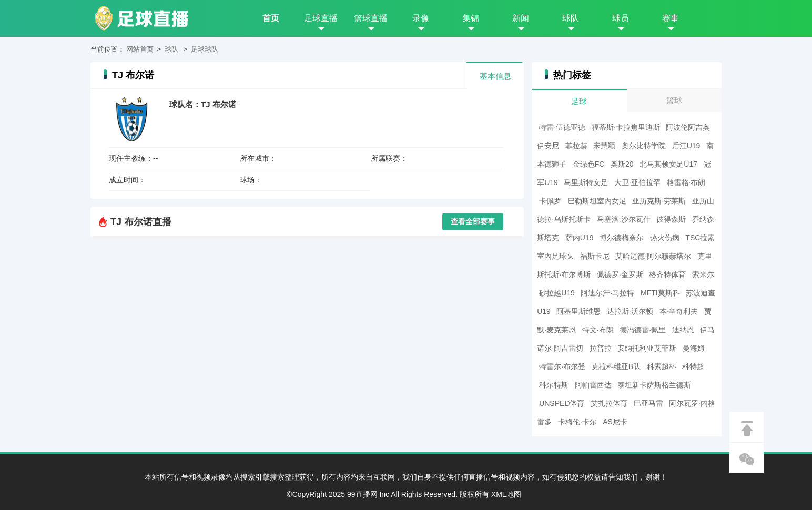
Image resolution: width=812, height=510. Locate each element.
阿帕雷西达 (593, 385)
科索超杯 (662, 366)
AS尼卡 (615, 422)
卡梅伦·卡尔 (577, 422)
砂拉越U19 (557, 293)
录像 (421, 18)
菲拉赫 (576, 146)
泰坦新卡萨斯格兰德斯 (654, 385)
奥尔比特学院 (644, 146)
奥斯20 (622, 164)
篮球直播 (371, 18)
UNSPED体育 (562, 403)
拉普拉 (601, 348)
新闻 (521, 18)
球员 (621, 18)
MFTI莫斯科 (660, 293)
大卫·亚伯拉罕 (637, 182)
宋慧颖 (604, 146)
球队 (571, 18)
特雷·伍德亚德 (562, 127)
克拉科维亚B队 (616, 366)
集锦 (471, 18)
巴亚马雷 (648, 403)
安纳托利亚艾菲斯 (647, 348)
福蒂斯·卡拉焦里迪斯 (626, 127)
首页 (271, 18)
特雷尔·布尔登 (562, 366)
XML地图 (506, 494)
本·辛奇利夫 (679, 311)
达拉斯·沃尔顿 (630, 311)
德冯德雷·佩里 (643, 330)
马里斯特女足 (586, 182)
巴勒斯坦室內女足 (597, 201)
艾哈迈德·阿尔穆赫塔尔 (653, 256)
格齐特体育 (667, 274)
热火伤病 (665, 238)
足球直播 (321, 18)
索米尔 (703, 274)
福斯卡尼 (595, 256)
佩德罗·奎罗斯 (620, 274)
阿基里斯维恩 (578, 311)
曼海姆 (694, 348)
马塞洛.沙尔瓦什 (624, 219)
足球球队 (205, 49)
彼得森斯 (671, 219)
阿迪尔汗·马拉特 (607, 293)
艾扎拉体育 (609, 403)
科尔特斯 (554, 385)
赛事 (671, 18)
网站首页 (140, 49)
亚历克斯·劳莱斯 (659, 201)
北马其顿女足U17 (668, 164)
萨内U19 (580, 238)
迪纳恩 (683, 330)
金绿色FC (589, 164)
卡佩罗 (550, 201)
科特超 (693, 366)
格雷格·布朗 (686, 182)
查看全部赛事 (473, 221)
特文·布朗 (598, 330)
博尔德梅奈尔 (622, 238)
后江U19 (686, 146)
